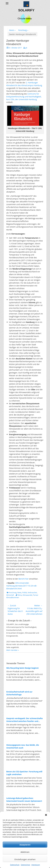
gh (26, 48)
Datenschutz (15, 865)
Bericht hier (24, 579)
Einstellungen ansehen (25, 859)
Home (12, 30)
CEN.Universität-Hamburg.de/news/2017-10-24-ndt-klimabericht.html (22, 586)
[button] (46, 815)
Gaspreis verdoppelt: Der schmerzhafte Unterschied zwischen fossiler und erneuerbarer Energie (25, 720)
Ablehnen (25, 852)
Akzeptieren (25, 845)
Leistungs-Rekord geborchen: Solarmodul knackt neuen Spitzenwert (24, 800)
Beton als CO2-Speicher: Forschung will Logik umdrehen (24, 773)
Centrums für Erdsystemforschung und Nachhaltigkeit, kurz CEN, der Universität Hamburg (24, 97)
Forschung (23, 30)
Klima (20, 595)
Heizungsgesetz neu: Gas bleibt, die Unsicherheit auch (23, 746)
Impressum (36, 865)
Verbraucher (32, 593)
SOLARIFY (26, 10)
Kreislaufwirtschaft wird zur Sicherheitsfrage (19, 693)
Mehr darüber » (13, 650)
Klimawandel (27, 595)
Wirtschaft (10, 595)
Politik (25, 593)
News (19, 593)
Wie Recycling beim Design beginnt (23, 668)
